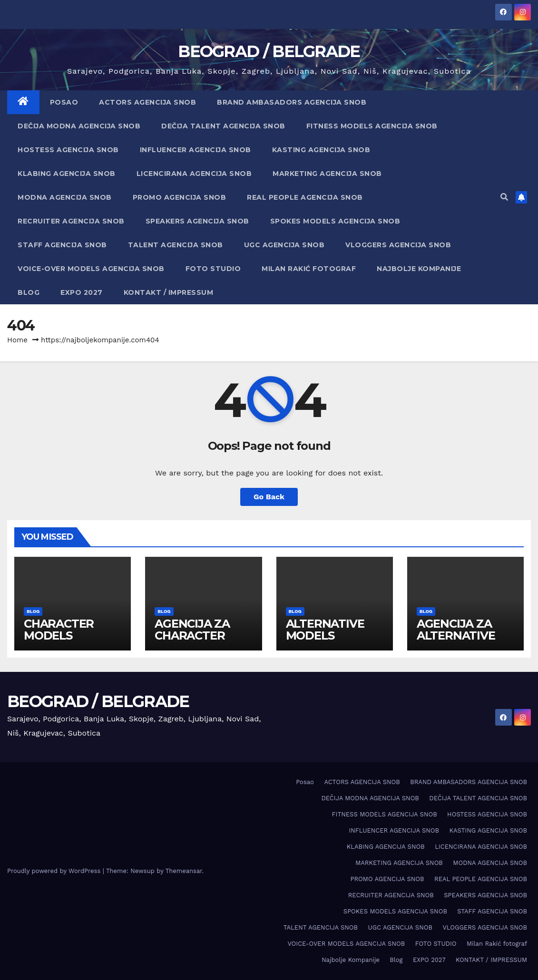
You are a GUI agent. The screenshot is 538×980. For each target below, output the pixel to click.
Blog (29, 292)
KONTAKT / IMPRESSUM (169, 292)
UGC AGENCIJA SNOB (284, 245)
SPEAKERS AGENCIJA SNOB (197, 221)
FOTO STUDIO (213, 269)
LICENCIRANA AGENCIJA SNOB (194, 174)
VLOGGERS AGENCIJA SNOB (398, 245)
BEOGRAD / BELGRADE (269, 51)
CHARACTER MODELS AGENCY (59, 636)
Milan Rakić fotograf (309, 269)
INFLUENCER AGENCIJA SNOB (196, 150)
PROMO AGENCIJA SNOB (180, 197)
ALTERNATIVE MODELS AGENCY (325, 636)
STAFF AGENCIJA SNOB (62, 245)
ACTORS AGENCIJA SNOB (147, 102)
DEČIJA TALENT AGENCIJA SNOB (223, 126)
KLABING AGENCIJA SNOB (67, 174)
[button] (504, 197)
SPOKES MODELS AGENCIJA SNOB (335, 221)
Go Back (269, 497)
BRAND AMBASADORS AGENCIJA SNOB (292, 102)
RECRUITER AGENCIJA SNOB (71, 221)
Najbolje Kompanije (419, 269)
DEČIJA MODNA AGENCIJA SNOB (79, 126)
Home (17, 340)
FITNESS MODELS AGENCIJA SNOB (372, 126)
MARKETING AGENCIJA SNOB (327, 174)
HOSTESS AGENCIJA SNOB (68, 150)
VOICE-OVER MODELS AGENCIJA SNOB (91, 269)
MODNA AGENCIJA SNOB (65, 197)
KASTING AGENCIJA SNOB (321, 150)
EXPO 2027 (82, 292)
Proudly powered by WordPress (55, 871)
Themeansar (184, 871)
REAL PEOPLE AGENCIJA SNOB (305, 197)
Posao (64, 102)
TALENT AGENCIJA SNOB (176, 245)
